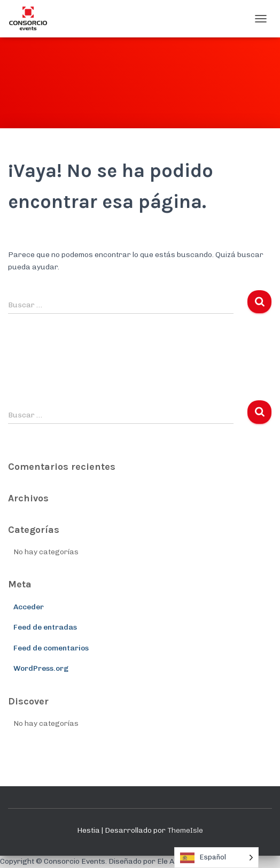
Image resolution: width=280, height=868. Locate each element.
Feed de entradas (45, 627)
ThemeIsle (185, 830)
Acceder (29, 607)
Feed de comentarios (51, 648)
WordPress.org (41, 668)
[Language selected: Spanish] (216, 858)
